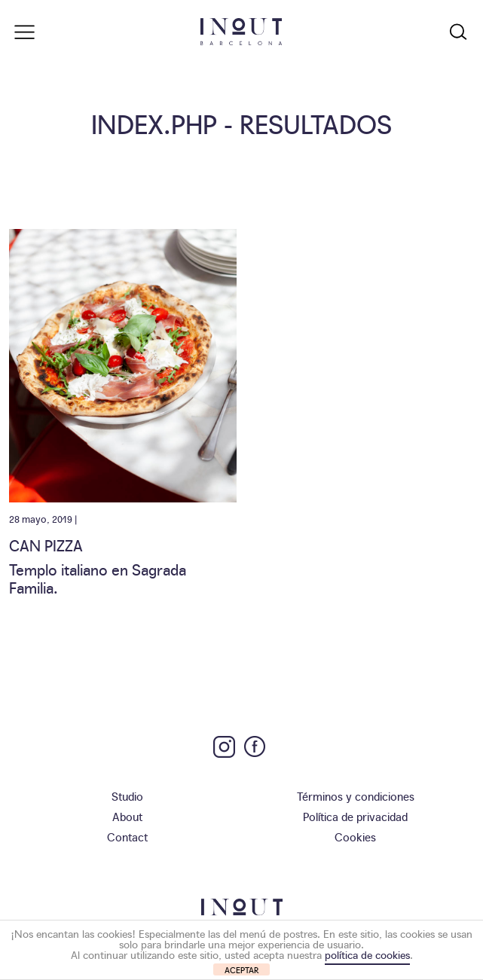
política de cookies (367, 954)
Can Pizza (46, 545)
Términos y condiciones (356, 796)
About (127, 816)
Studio (127, 796)
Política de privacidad (355, 816)
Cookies (355, 837)
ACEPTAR (242, 970)
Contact (127, 837)
